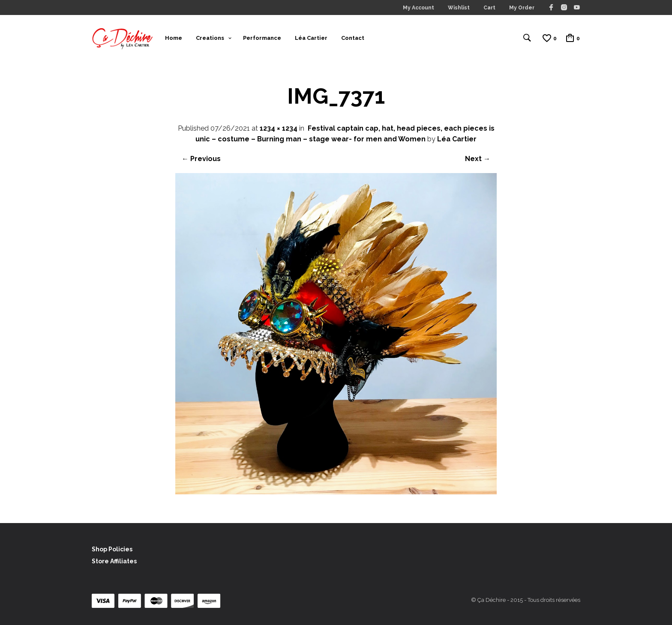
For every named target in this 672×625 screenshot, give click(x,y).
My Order (522, 8)
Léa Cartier (311, 38)
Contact (353, 38)
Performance (262, 38)
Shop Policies (112, 549)
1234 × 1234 (279, 128)
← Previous (201, 159)
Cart (489, 8)
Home (174, 38)
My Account (418, 8)
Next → (478, 159)
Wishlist (459, 8)
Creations (210, 38)
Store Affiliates (114, 561)
